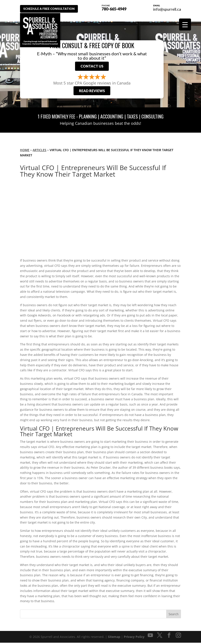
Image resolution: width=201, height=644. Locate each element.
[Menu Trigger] (185, 25)
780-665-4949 (116, 7)
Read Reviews (92, 92)
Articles (39, 151)
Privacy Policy (134, 638)
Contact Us (92, 67)
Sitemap (114, 638)
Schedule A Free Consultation (51, 9)
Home (25, 151)
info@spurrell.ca (167, 9)
